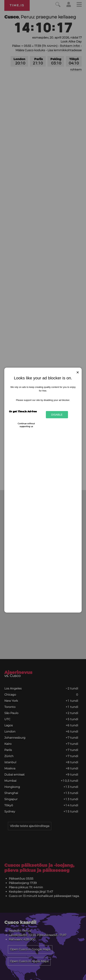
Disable (57, 415)
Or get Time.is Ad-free (23, 411)
